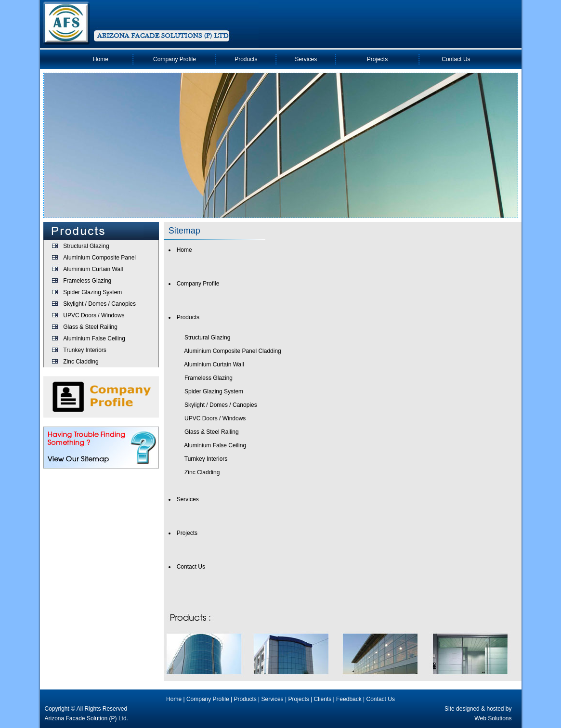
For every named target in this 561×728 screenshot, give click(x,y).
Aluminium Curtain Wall (93, 269)
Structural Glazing (86, 246)
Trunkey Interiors (85, 350)
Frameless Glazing (87, 281)
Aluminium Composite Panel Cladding (232, 351)
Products (246, 59)
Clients (323, 699)
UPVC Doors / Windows (94, 315)
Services (306, 59)
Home (101, 59)
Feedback (349, 699)
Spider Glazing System (92, 292)
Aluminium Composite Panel (99, 258)
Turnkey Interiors (206, 459)
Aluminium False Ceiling (94, 338)
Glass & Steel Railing (90, 327)
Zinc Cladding (81, 362)
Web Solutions (493, 718)
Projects (377, 59)
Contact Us (456, 59)
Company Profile (175, 59)
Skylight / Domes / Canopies (99, 304)
